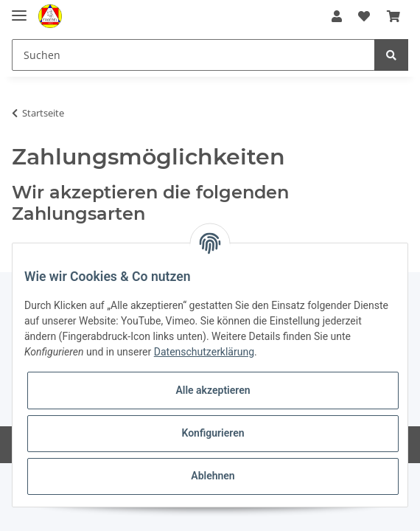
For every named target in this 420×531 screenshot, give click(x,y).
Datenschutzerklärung (204, 352)
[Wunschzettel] (364, 16)
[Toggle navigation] (19, 9)
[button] (337, 16)
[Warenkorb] (393, 16)
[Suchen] (193, 55)
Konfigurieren (213, 433)
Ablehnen (213, 476)
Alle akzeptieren (213, 390)
